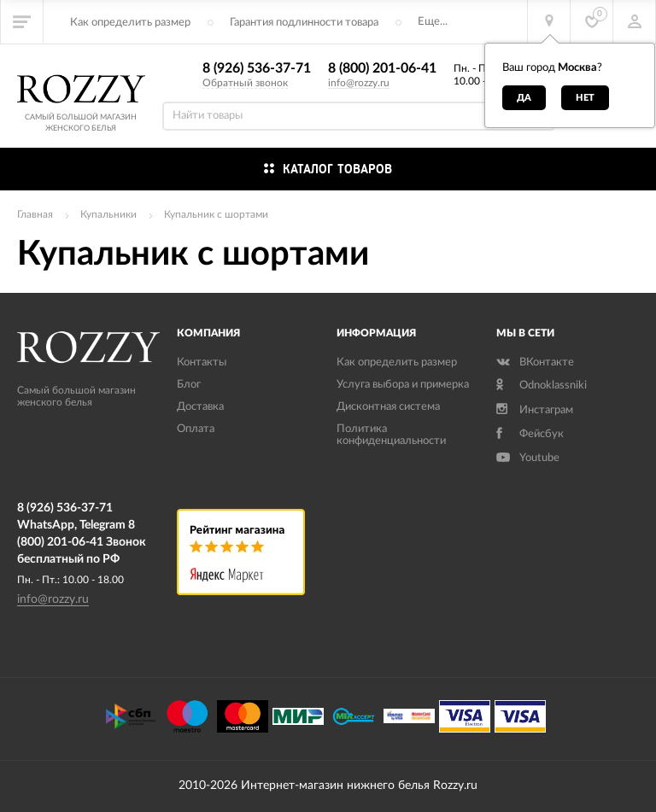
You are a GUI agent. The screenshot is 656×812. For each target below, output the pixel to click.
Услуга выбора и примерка (403, 385)
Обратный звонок (245, 83)
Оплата (196, 429)
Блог (189, 385)
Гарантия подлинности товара (304, 23)
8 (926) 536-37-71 (257, 68)
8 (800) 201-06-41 (382, 68)
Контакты (202, 362)
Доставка (200, 407)
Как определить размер (130, 23)
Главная (35, 214)
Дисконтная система (388, 407)
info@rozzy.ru (359, 83)
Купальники (108, 214)
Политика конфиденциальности (391, 435)
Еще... (433, 22)
